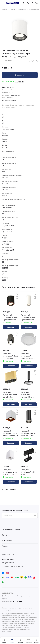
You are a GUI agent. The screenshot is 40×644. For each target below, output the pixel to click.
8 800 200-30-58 (8, 559)
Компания (6, 535)
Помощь (5, 546)
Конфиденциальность (24, 596)
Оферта (4, 599)
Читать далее (6, 631)
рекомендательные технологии (13, 610)
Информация (7, 540)
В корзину (20, 75)
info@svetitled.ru (8, 563)
